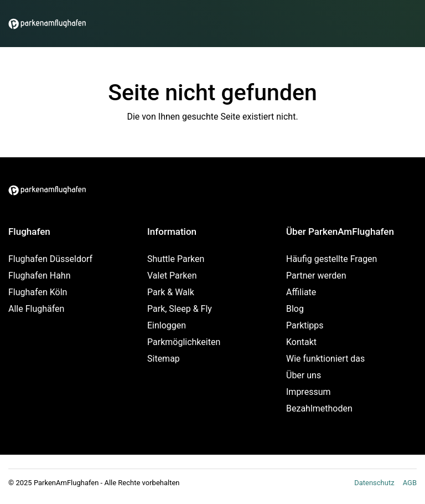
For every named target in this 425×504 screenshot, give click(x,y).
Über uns (304, 375)
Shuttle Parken (176, 259)
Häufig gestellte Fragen (331, 259)
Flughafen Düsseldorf (50, 259)
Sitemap (164, 359)
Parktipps (305, 325)
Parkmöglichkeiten (184, 342)
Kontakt (301, 342)
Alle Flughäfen (36, 309)
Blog (295, 309)
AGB (410, 483)
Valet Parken (172, 276)
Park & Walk (171, 292)
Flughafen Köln (38, 292)
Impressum (309, 392)
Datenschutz (374, 483)
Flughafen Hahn (39, 276)
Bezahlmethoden (319, 408)
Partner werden (316, 276)
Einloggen (167, 325)
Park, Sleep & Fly (180, 309)
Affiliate (301, 292)
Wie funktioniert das (325, 359)
